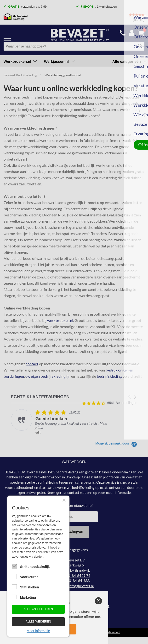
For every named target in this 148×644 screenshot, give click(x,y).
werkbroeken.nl (60, 320)
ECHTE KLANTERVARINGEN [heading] (40, 397)
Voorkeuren (29, 577)
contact (32, 364)
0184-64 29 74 (79, 576)
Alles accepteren (38, 609)
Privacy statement (109, 632)
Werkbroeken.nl (20, 61)
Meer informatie (38, 631)
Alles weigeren (38, 622)
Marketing (28, 597)
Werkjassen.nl (59, 61)
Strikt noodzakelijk (35, 567)
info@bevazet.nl (81, 586)
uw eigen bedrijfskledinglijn (48, 376)
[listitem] (59, 422)
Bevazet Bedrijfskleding (20, 75)
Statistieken (30, 587)
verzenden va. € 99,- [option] (28, 7)
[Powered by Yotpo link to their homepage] (116, 443)
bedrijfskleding (109, 376)
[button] (130, 397)
